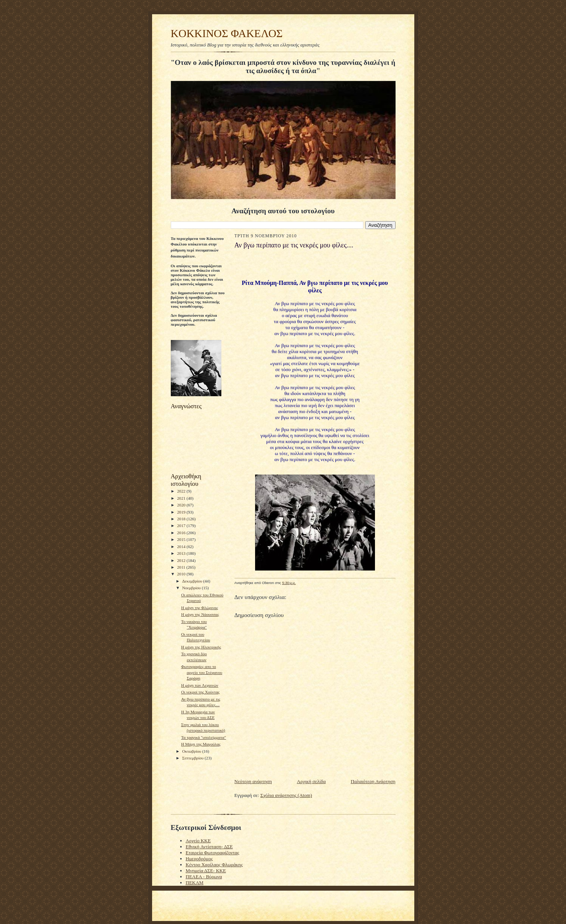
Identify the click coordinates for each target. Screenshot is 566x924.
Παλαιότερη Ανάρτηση (373, 781)
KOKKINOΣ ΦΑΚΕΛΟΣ (227, 33)
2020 (182, 505)
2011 (182, 567)
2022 (182, 491)
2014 (182, 547)
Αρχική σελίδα (311, 781)
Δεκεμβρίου (193, 581)
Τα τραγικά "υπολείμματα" (203, 737)
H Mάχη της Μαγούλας (201, 744)
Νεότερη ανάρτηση (253, 781)
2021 (182, 498)
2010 (182, 574)
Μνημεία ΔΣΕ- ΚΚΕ (206, 871)
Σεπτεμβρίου (193, 758)
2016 (182, 533)
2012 (182, 560)
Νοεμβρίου (192, 588)
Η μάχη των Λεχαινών (199, 685)
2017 (182, 526)
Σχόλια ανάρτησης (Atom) (286, 795)
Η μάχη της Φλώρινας (199, 608)
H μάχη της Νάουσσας (200, 614)
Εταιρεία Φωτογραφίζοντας (213, 853)
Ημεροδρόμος (199, 859)
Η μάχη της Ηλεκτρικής (201, 647)
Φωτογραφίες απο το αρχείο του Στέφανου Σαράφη (202, 672)
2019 (182, 512)
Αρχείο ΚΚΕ (198, 841)
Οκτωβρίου (192, 751)
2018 (182, 519)
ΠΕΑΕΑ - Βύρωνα (204, 877)
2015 (182, 539)
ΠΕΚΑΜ (195, 883)
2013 (182, 553)
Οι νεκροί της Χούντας (200, 692)
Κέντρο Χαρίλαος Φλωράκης (214, 865)
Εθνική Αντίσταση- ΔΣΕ (209, 847)
